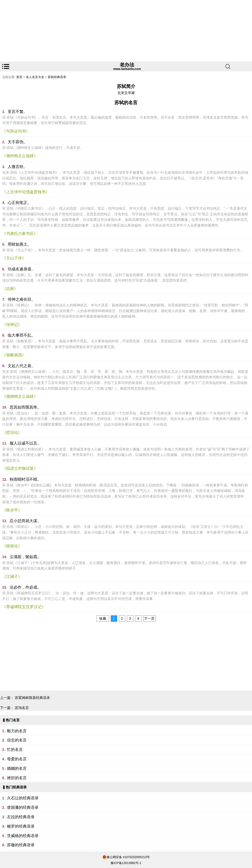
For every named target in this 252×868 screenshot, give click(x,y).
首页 (19, 77)
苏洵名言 (22, 708)
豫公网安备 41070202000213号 (128, 857)
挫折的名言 (17, 778)
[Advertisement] (126, 31)
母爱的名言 (17, 759)
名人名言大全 (35, 77)
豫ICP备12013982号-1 (126, 863)
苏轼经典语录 (57, 77)
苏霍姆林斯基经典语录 (32, 698)
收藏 (103, 619)
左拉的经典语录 (21, 817)
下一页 (149, 619)
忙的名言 (15, 750)
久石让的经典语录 (23, 798)
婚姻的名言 (17, 768)
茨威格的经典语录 (23, 836)
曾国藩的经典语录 (23, 807)
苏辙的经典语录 (21, 845)
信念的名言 (17, 740)
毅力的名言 (17, 731)
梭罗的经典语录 (21, 826)
